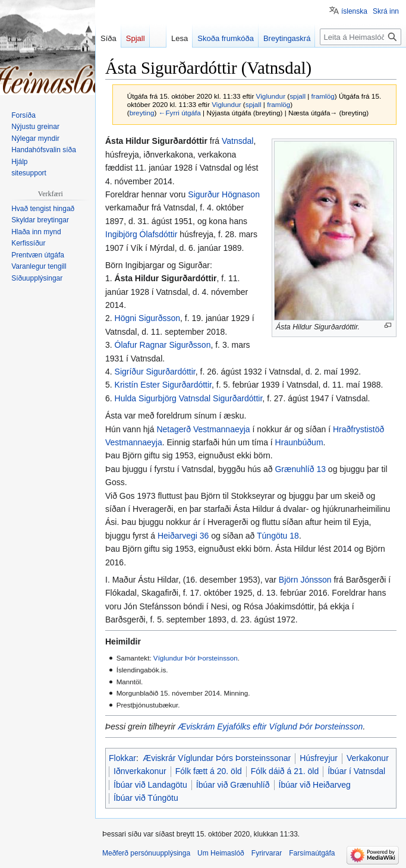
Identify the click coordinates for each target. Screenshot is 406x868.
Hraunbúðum (299, 442)
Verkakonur (368, 758)
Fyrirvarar (267, 853)
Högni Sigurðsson (148, 318)
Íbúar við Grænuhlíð (233, 785)
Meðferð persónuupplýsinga (146, 853)
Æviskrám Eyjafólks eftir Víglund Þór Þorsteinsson (270, 727)
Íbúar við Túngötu (146, 798)
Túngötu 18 (278, 536)
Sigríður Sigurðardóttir (155, 372)
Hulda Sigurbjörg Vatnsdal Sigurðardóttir (189, 398)
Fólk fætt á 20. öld (209, 771)
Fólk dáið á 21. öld (285, 771)
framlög (323, 96)
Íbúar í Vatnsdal (356, 771)
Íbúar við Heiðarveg (315, 785)
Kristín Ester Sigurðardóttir (163, 385)
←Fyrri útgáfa (180, 113)
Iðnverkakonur (140, 771)
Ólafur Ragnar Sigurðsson (163, 345)
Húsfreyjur (319, 758)
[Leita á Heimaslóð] (361, 37)
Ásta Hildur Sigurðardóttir (166, 278)
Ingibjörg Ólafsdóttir (141, 234)
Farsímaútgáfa (312, 853)
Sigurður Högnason (224, 194)
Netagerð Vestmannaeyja (203, 429)
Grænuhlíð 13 (300, 469)
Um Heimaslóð (221, 853)
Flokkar (122, 758)
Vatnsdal (237, 141)
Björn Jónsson (305, 580)
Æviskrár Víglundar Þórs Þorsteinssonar (217, 758)
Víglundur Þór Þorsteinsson (196, 658)
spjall (298, 96)
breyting (142, 113)
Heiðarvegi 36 (183, 536)
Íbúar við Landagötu (150, 785)
